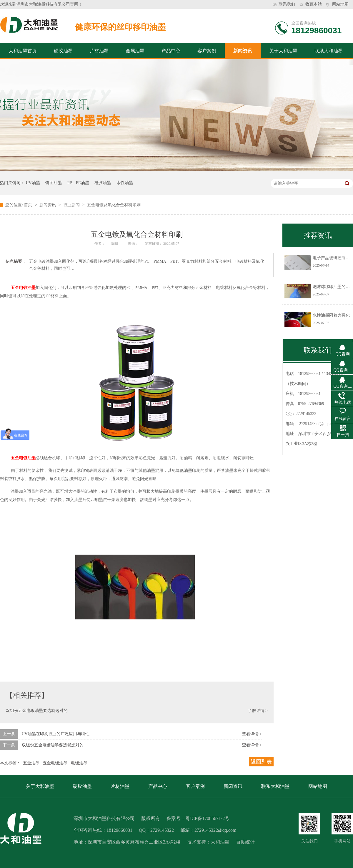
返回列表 (261, 762)
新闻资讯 (243, 51)
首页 (29, 205)
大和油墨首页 (23, 51)
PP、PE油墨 (78, 183)
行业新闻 (72, 205)
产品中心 (171, 51)
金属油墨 (135, 51)
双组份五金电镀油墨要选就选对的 (37, 711)
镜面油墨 (54, 183)
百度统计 (245, 842)
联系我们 (287, 4)
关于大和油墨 (283, 51)
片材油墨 (99, 51)
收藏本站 (314, 4)
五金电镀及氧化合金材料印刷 (114, 205)
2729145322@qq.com (318, 424)
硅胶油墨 (103, 183)
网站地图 (340, 4)
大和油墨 (220, 842)
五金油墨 (31, 763)
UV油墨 (33, 183)
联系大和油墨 (329, 51)
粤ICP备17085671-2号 (207, 818)
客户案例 (207, 51)
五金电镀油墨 (23, 288)
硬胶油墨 (63, 51)
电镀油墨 (79, 763)
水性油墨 (125, 183)
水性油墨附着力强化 (331, 315)
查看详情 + (252, 734)
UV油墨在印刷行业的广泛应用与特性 (56, 734)
